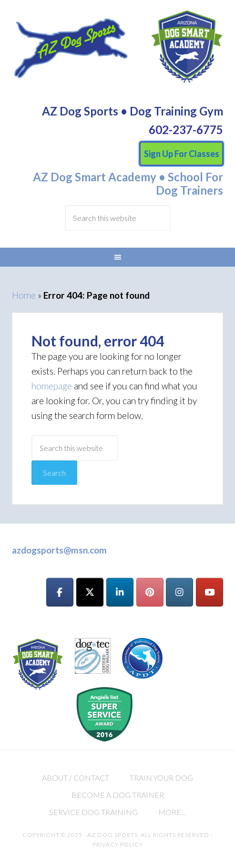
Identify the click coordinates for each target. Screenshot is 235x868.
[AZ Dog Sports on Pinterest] (150, 592)
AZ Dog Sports (118, 51)
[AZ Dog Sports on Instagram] (179, 592)
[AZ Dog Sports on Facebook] (60, 592)
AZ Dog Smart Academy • (99, 177)
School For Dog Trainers (189, 184)
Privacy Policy (118, 844)
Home (24, 295)
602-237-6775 (186, 130)
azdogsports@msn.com (59, 550)
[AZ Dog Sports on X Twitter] (90, 592)
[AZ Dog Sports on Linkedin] (120, 592)
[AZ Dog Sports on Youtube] (209, 592)
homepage (52, 386)
